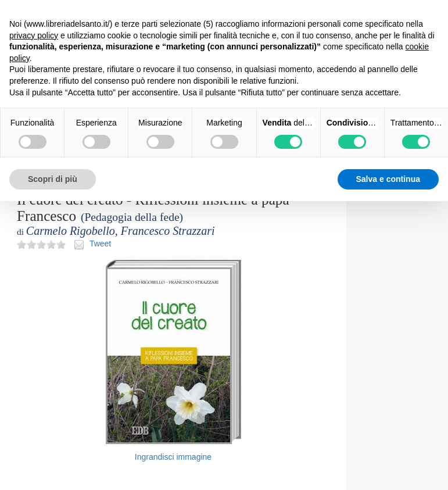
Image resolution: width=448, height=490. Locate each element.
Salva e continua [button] (388, 179)
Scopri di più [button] (53, 179)
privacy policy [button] (34, 35)
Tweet (100, 244)
